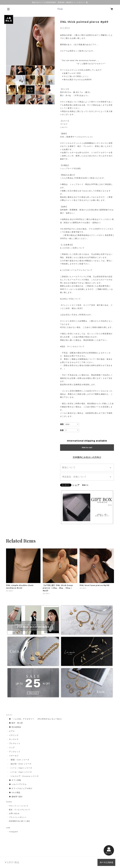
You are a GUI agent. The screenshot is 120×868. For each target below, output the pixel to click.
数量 (62, 430)
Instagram (14, 832)
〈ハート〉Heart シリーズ (21, 768)
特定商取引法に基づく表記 (20, 821)
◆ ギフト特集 (15, 780)
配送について (69, 467)
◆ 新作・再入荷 (16, 723)
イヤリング (14, 735)
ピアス (12, 731)
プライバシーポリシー (18, 817)
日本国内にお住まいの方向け (87, 457)
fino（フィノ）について (19, 806)
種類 (62, 424)
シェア (76, 485)
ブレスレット (15, 743)
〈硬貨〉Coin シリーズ (19, 760)
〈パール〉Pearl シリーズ (20, 772)
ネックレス (14, 739)
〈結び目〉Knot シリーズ (20, 764)
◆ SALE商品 (15, 792)
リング (12, 747)
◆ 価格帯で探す (16, 797)
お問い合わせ (14, 813)
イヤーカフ (14, 756)
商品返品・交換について (74, 477)
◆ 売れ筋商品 (15, 727)
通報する (85, 485)
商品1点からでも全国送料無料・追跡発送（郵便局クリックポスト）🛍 (60, 2)
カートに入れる (106, 862)
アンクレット (15, 752)
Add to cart (87, 448)
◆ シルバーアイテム (18, 784)
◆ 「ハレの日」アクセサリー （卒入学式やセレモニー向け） (36, 719)
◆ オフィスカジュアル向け (21, 788)
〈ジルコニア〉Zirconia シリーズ (24, 776)
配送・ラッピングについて (20, 810)
